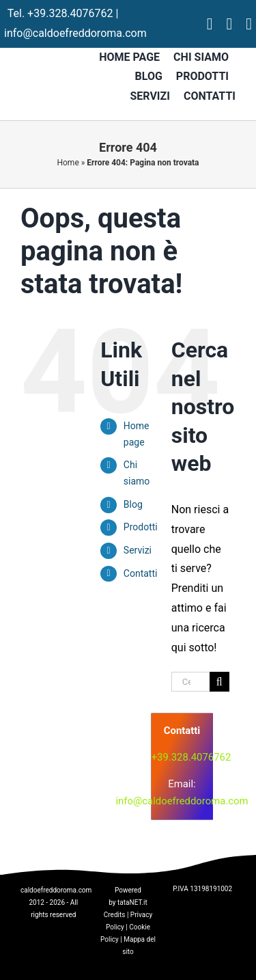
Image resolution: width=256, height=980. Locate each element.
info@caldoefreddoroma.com (75, 33)
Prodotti (141, 527)
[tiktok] (249, 24)
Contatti (141, 573)
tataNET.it (132, 902)
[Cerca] (219, 682)
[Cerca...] (190, 682)
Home (68, 163)
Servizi (138, 550)
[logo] (91, 762)
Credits (115, 915)
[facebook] (210, 24)
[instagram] (229, 24)
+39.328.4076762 (70, 13)
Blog (133, 504)
